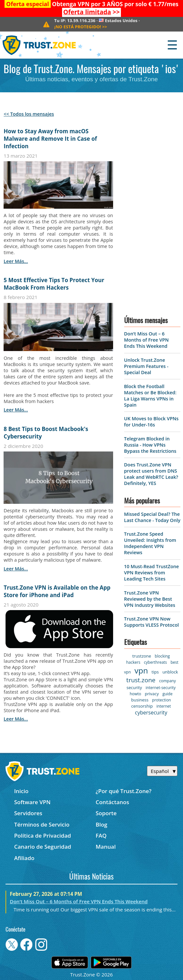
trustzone (142, 656)
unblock (170, 672)
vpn (141, 670)
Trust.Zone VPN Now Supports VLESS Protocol (152, 622)
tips (155, 672)
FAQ (101, 836)
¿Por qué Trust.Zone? (124, 791)
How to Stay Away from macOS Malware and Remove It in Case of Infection (50, 139)
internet (164, 706)
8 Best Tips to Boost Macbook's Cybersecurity (46, 433)
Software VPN (32, 802)
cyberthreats (156, 662)
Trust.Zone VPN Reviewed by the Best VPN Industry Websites (150, 599)
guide (168, 694)
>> (92, 12)
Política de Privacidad (42, 836)
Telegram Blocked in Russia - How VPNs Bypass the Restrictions (150, 445)
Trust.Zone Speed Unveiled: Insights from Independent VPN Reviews (150, 543)
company (167, 681)
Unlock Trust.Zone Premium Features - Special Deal (146, 366)
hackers (133, 662)
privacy (152, 694)
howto (135, 694)
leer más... (16, 261)
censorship (142, 706)
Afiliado (24, 858)
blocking (162, 656)
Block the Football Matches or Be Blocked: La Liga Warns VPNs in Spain (150, 396)
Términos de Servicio (42, 824)
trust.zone (141, 680)
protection (162, 700)
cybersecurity (151, 712)
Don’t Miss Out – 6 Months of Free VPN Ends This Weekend (146, 340)
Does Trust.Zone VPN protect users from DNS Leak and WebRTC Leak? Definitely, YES (151, 474)
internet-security (161, 688)
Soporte (106, 813)
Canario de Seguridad (42, 847)
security (134, 687)
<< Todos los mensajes (29, 114)
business (140, 700)
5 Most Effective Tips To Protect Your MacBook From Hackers (54, 284)
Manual (106, 847)
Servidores (28, 813)
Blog (101, 824)
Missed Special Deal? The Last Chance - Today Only (152, 517)
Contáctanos (112, 802)
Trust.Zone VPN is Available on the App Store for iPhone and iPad (57, 591)
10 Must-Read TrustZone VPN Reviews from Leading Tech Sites (152, 573)
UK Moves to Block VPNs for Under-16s (151, 422)
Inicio (21, 791)
